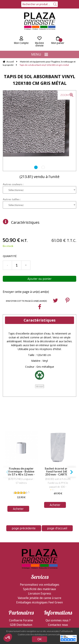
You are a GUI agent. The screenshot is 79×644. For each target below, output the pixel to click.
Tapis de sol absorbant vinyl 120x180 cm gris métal (39, 80)
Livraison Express (40, 540)
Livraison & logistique (58, 576)
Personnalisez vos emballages (40, 531)
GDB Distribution (21, 571)
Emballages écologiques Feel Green (39, 549)
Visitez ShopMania (21, 580)
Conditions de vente (58, 585)
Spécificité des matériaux (39, 535)
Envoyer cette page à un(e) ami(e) (26, 292)
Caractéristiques (25, 222)
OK (40, 639)
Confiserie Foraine (21, 567)
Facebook (21, 576)
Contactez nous (58, 571)
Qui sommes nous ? (58, 567)
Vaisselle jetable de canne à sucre (39, 544)
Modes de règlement (58, 580)
